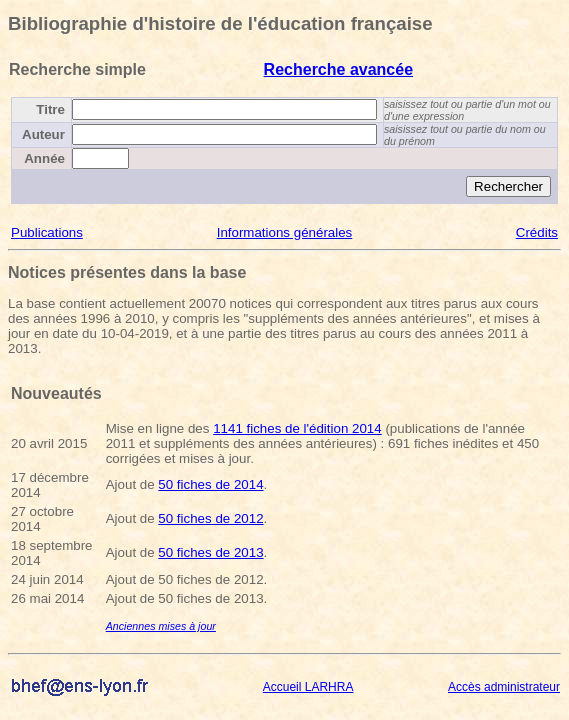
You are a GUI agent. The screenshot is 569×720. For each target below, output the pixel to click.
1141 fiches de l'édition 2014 (297, 428)
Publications (47, 232)
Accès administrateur (504, 687)
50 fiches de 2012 (210, 518)
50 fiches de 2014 (210, 484)
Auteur (43, 134)
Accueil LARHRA (308, 687)
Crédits (537, 232)
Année (44, 158)
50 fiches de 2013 (210, 552)
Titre (50, 109)
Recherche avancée (338, 69)
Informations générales (285, 232)
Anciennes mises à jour (161, 626)
